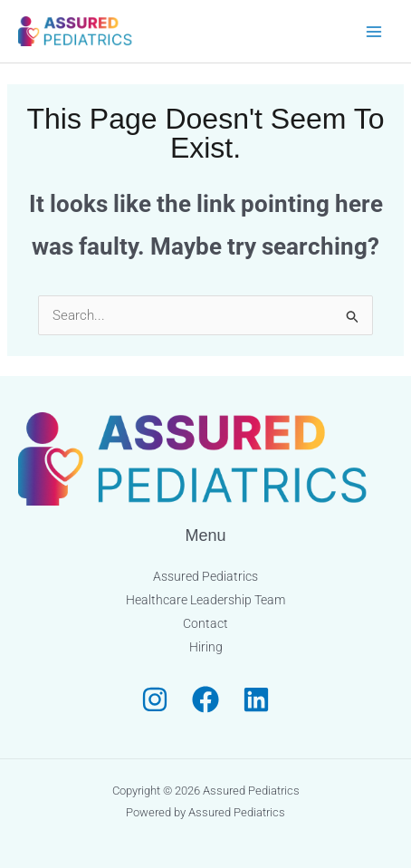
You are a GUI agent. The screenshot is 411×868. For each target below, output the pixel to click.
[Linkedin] (256, 699)
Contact (205, 623)
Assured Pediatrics (205, 576)
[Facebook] (205, 699)
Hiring (206, 647)
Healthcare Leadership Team (205, 600)
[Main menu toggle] (374, 31)
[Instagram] (155, 699)
